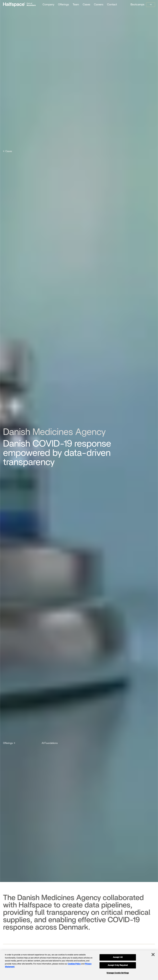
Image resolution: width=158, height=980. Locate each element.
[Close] (153, 955)
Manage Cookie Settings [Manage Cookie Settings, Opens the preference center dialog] (118, 973)
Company (48, 5)
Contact (112, 5)
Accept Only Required (118, 965)
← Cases (8, 151)
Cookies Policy (74, 964)
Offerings (63, 5)
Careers (99, 5)
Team (76, 5)
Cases (86, 5)
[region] (79, 965)
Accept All (118, 957)
